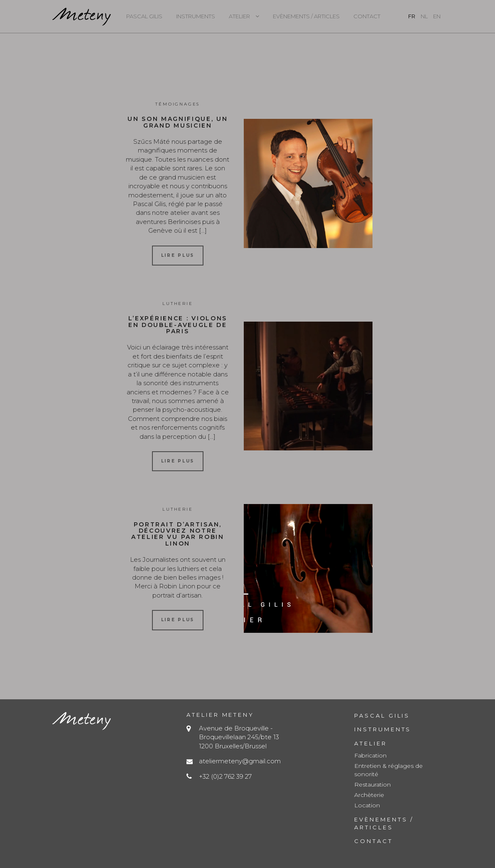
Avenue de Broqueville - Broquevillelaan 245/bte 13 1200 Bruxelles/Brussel (239, 737)
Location (367, 805)
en (437, 16)
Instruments (196, 16)
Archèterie (369, 795)
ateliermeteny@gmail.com (240, 761)
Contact (367, 16)
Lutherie (178, 304)
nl (424, 16)
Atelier (239, 16)
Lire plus (178, 255)
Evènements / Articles (306, 16)
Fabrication (370, 755)
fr (412, 16)
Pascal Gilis (144, 16)
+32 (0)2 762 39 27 (225, 776)
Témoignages (178, 104)
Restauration (372, 784)
